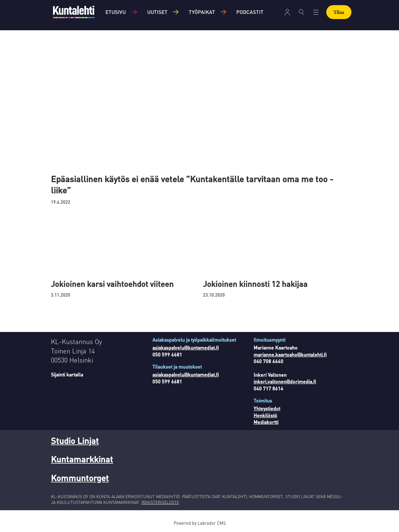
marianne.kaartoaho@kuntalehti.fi (290, 355)
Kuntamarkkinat (82, 459)
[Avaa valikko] (287, 12)
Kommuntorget (80, 478)
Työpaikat (202, 12)
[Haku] (302, 12)
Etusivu (116, 12)
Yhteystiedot (267, 408)
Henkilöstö (265, 415)
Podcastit (250, 12)
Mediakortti (266, 422)
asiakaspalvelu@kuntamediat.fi (186, 348)
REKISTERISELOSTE (160, 502)
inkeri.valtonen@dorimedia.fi (285, 381)
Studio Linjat (75, 441)
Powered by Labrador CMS (200, 523)
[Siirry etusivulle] (74, 12)
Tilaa (339, 12)
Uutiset (157, 12)
